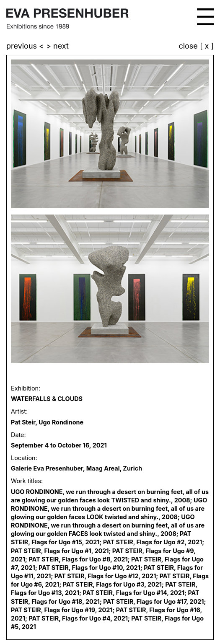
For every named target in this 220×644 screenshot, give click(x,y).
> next (57, 46)
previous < (26, 46)
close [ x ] (196, 46)
